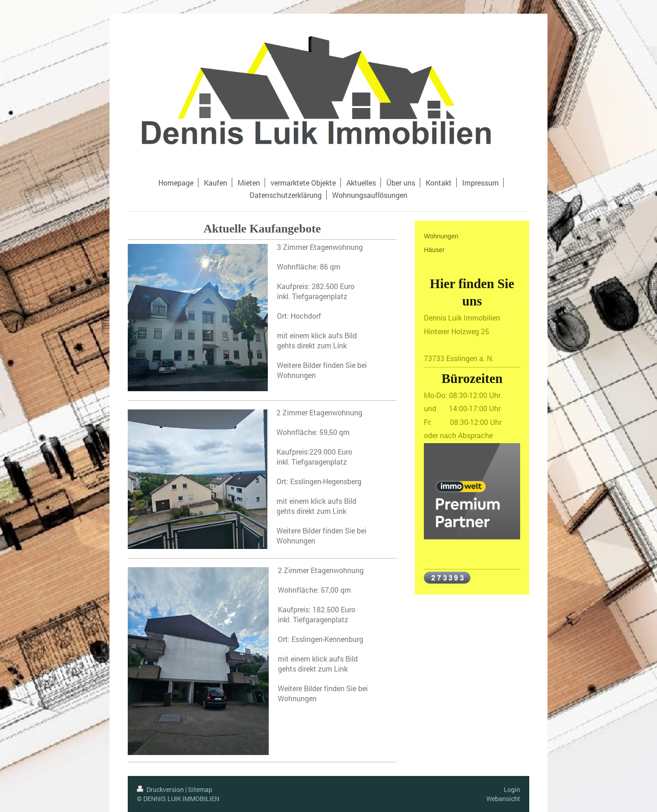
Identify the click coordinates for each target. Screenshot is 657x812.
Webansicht (503, 799)
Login (512, 789)
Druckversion (161, 789)
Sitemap (200, 789)
